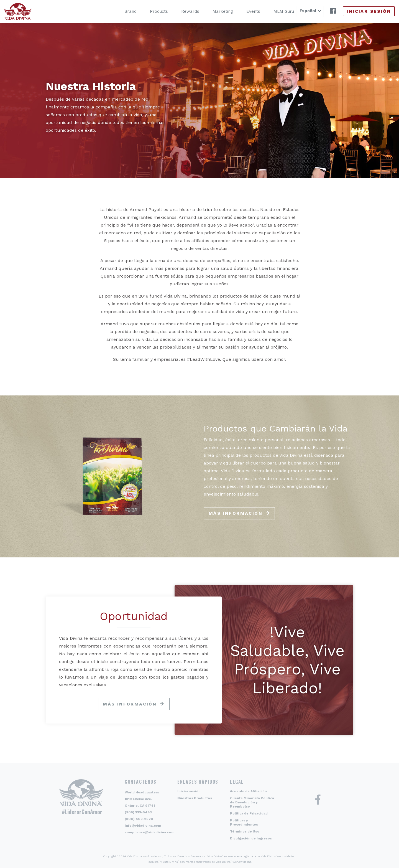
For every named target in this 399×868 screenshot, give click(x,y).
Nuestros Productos (195, 798)
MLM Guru (276, 11)
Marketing (215, 11)
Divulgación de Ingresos (251, 838)
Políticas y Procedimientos (244, 822)
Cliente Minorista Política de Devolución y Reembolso (252, 802)
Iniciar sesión (369, 11)
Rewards (182, 11)
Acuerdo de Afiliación (248, 791)
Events (245, 11)
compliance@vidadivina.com (150, 832)
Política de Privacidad (249, 813)
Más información (236, 513)
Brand (122, 11)
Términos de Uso (245, 831)
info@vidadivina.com (143, 826)
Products (151, 11)
